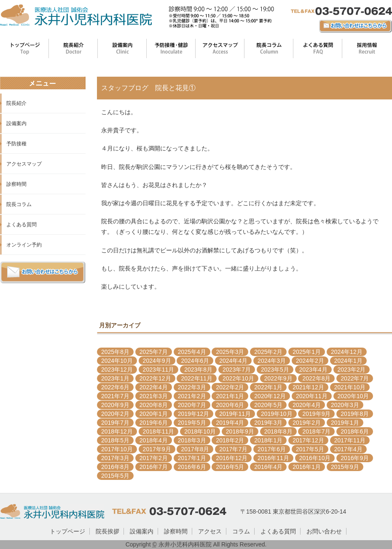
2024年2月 (310, 361)
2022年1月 (268, 387)
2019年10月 (277, 414)
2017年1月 (192, 458)
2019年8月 (355, 414)
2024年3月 (272, 361)
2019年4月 (230, 423)
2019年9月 (316, 414)
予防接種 (16, 144)
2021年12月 (308, 387)
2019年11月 (235, 414)
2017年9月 (157, 449)
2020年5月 (268, 405)
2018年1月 (268, 440)
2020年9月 (115, 405)
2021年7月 (115, 396)
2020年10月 (353, 396)
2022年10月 (238, 378)
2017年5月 (310, 449)
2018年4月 (154, 440)
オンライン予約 (24, 245)
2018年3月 (192, 440)
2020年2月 (115, 414)
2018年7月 (316, 431)
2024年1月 (348, 361)
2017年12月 (308, 440)
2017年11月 (350, 440)
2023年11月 (159, 370)
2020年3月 (345, 405)
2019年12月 (194, 414)
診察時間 (16, 184)
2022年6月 (115, 387)
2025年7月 (154, 352)
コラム (241, 531)
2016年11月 (273, 458)
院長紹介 (16, 103)
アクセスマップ (24, 164)
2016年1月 (307, 467)
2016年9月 (355, 458)
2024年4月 (233, 361)
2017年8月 (195, 449)
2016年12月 (232, 458)
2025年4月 (192, 352)
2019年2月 (307, 423)
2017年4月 (348, 449)
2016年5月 (230, 467)
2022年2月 (230, 387)
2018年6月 (355, 431)
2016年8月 (115, 467)
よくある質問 (21, 225)
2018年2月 (230, 440)
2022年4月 (154, 387)
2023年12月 (117, 370)
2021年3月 (154, 396)
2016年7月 (154, 467)
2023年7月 (237, 370)
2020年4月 (307, 405)
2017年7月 (233, 449)
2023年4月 (313, 370)
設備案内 (16, 123)
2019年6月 (154, 423)
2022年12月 (155, 378)
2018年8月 (278, 431)
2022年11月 (197, 378)
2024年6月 (195, 361)
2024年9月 (157, 361)
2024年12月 (347, 352)
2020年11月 (312, 396)
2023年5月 (275, 370)
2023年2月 (352, 370)
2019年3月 (268, 423)
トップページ (67, 531)
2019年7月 (115, 423)
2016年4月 (268, 467)
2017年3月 (115, 458)
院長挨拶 (107, 531)
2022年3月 (192, 387)
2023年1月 (115, 378)
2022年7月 (355, 378)
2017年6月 (272, 449)
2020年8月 (154, 405)
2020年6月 (230, 405)
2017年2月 (154, 458)
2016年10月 (315, 458)
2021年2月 (192, 396)
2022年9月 (278, 378)
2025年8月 (115, 352)
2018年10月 (200, 431)
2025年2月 (268, 352)
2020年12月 (270, 396)
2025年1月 (307, 352)
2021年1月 (230, 396)
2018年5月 (115, 440)
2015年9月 (345, 467)
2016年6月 (192, 467)
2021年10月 (350, 387)
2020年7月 (192, 405)
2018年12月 (117, 431)
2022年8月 (316, 378)
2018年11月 (159, 431)
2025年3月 (230, 352)
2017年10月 (117, 449)
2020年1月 (154, 414)
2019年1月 (345, 423)
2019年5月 (192, 423)
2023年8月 (198, 370)
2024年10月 (117, 361)
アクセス (210, 531)
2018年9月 (240, 431)
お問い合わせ (324, 531)
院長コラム (19, 204)
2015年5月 (115, 476)
